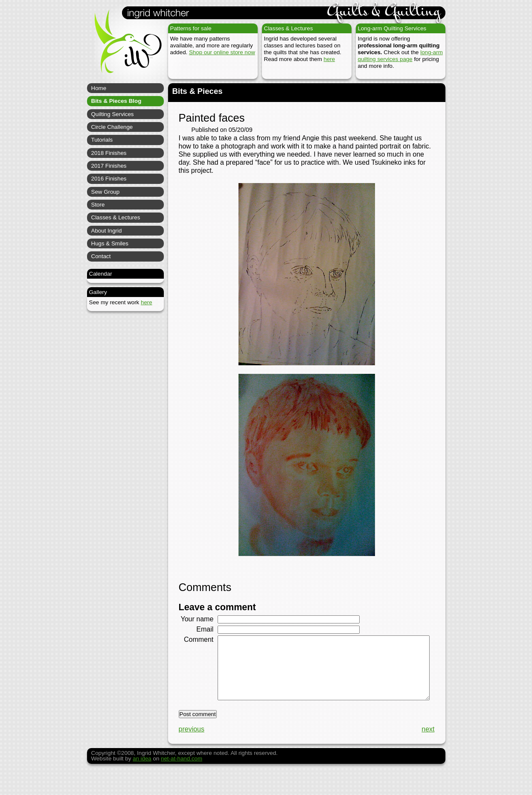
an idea (142, 779)
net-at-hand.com (182, 779)
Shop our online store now (222, 52)
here (330, 59)
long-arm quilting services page (400, 56)
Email (202, 637)
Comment (196, 647)
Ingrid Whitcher (124, 47)
